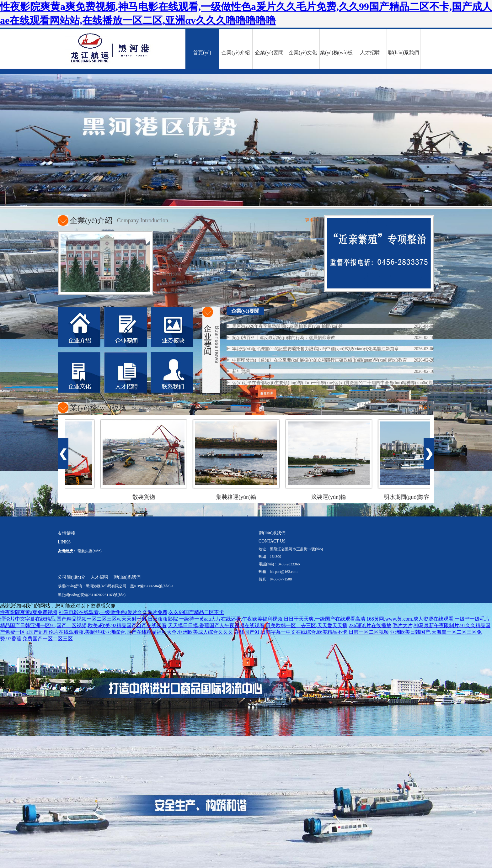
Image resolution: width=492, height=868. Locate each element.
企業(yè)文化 (303, 53)
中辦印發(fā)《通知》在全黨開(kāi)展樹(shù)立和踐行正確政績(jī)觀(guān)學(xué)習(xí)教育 (320, 360)
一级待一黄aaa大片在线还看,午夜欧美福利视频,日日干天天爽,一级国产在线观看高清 (272, 619)
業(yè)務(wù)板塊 (336, 60)
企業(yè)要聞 (269, 53)
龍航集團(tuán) (90, 551)
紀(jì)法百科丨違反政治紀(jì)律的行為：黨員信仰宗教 (284, 338)
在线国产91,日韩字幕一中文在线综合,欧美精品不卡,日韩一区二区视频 (312, 632)
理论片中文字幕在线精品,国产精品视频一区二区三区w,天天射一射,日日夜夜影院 (89, 619)
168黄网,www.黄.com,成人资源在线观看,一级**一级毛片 (428, 619)
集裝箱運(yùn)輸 (238, 497)
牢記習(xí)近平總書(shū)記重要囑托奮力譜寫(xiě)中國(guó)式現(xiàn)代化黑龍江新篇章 (316, 349)
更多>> (312, 220)
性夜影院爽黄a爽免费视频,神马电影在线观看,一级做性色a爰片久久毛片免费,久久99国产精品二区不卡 (112, 612)
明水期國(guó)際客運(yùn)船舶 (423, 497)
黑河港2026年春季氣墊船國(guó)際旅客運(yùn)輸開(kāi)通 (288, 326)
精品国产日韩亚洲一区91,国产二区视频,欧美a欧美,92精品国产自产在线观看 (83, 625)
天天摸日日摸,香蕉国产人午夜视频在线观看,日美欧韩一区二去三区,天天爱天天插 (258, 625)
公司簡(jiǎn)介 (72, 577)
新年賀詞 (241, 371)
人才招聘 (370, 53)
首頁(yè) (202, 53)
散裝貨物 (146, 497)
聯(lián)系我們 (404, 53)
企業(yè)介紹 (236, 53)
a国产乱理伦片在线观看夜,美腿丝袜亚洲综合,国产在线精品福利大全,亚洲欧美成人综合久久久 (130, 632)
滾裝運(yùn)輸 (331, 497)
